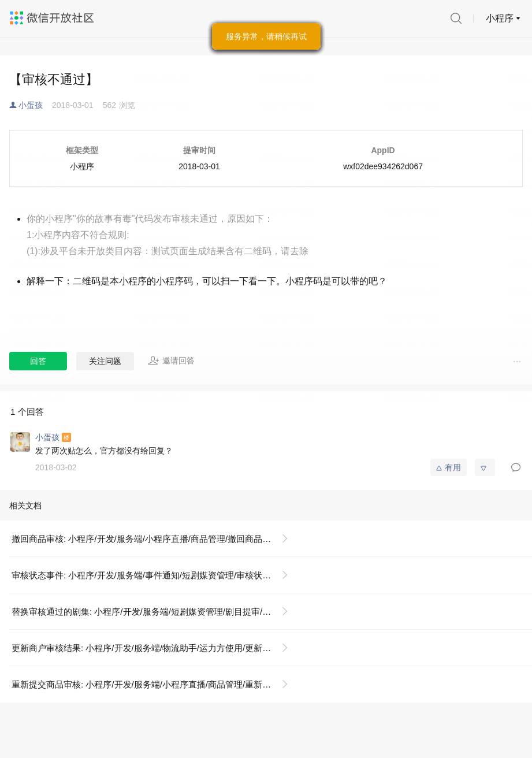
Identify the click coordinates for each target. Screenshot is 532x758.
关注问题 (105, 361)
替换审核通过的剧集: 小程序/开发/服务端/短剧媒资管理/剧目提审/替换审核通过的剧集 (155, 612)
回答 (38, 361)
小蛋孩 (31, 105)
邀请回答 (171, 361)
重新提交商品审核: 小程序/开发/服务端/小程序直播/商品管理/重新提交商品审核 (155, 684)
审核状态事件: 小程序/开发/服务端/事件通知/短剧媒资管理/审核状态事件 (150, 575)
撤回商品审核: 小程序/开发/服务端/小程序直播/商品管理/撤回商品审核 (146, 539)
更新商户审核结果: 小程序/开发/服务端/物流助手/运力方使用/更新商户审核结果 (155, 648)
